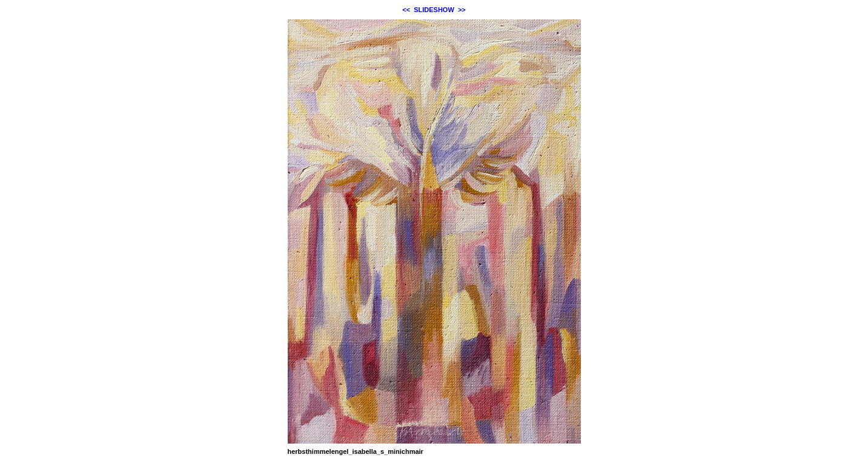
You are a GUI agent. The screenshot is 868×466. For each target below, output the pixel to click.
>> (462, 10)
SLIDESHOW (434, 10)
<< (406, 10)
